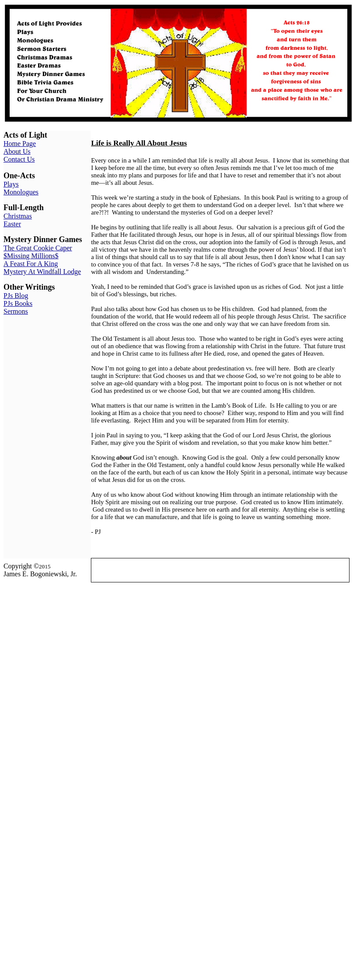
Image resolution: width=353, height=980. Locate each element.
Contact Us (19, 159)
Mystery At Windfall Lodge (42, 272)
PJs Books (18, 303)
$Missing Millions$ (31, 256)
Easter (12, 224)
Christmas (18, 216)
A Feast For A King (31, 264)
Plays (11, 184)
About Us (17, 151)
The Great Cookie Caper (38, 248)
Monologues (21, 192)
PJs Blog (16, 296)
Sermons (16, 311)
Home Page (20, 144)
